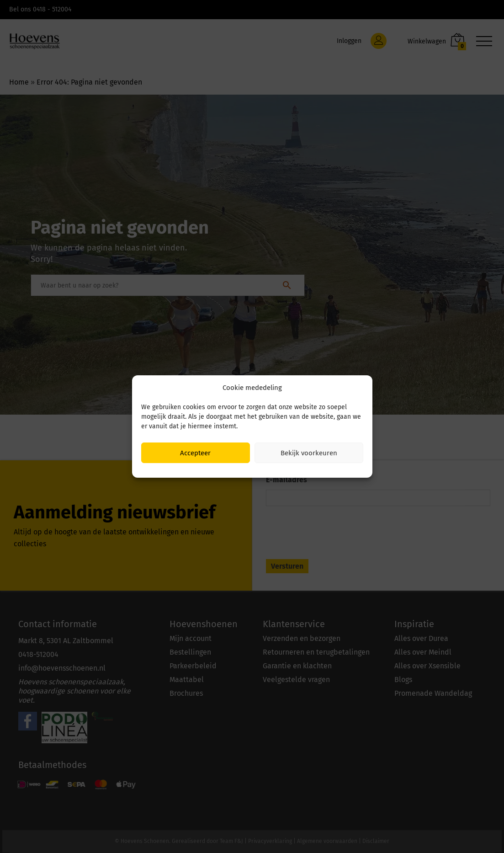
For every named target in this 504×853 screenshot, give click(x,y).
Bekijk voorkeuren (309, 453)
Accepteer (195, 453)
